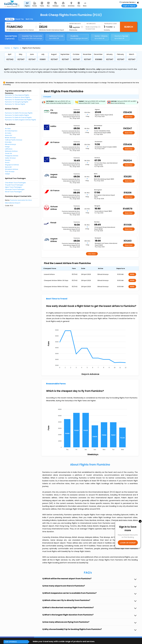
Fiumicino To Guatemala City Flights (18, 100)
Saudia (8, 160)
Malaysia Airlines (11, 151)
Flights (16, 48)
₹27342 (10, 59)
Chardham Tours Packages (15, 183)
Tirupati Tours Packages (14, 185)
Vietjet (7, 174)
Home (7, 48)
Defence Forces (55, 37)
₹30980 (99, 59)
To (40, 24)
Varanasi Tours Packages (15, 189)
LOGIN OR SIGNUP (128, 543)
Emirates (8, 142)
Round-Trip (20, 19)
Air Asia (8, 129)
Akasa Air (9, 135)
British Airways (10, 138)
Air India (8, 133)
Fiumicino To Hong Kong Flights (17, 102)
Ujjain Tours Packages (13, 187)
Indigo (7, 147)
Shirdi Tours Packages (13, 192)
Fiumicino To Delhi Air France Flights (18, 117)
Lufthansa (9, 149)
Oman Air (9, 153)
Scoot (7, 162)
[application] (90, 348)
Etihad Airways (11, 144)
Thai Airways (10, 172)
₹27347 (21, 59)
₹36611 (43, 59)
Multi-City (29, 19)
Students (78, 37)
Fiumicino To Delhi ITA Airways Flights (19, 113)
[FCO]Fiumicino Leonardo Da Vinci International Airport (20, 30)
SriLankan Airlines (12, 169)
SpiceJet (8, 167)
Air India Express (11, 131)
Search (129, 27)
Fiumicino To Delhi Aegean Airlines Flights (21, 120)
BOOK (132, 274)
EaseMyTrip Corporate (31, 37)
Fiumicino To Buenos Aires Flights (17, 97)
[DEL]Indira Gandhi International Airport (52, 30)
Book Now (129, 117)
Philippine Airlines (12, 156)
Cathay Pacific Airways (14, 140)
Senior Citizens (100, 37)
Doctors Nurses (120, 37)
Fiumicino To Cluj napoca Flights (17, 95)
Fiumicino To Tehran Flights (15, 104)
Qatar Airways (10, 158)
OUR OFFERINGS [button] (11, 642)
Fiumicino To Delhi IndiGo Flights (17, 115)
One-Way (10, 19)
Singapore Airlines (12, 165)
